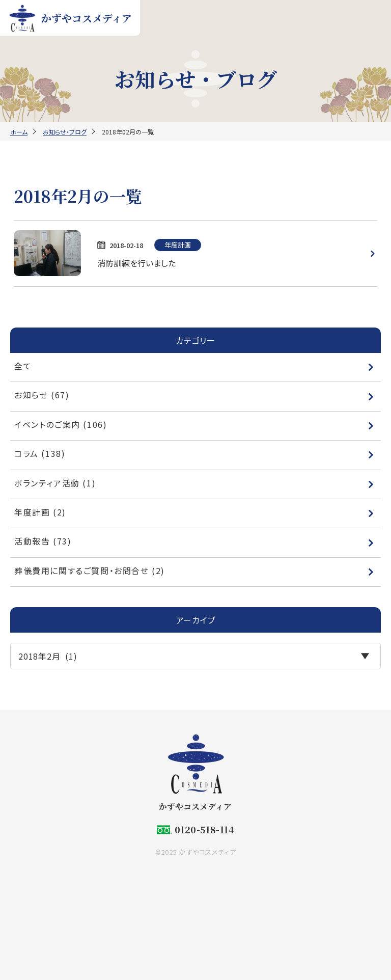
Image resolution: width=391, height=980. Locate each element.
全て (194, 366)
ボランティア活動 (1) (194, 483)
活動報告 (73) (194, 541)
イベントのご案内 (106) (194, 424)
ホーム (19, 132)
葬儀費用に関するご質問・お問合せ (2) (194, 570)
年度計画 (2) (194, 512)
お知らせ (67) (194, 395)
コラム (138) (194, 453)
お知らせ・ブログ (65, 132)
